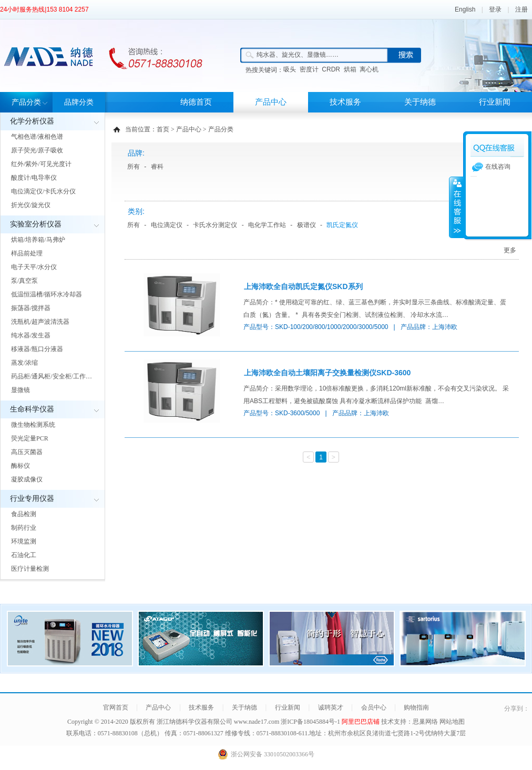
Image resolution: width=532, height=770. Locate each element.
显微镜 (21, 390)
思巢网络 (425, 722)
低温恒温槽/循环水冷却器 (47, 294)
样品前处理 (27, 253)
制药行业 (24, 528)
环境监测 (24, 541)
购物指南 (416, 707)
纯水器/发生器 (31, 335)
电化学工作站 (267, 225)
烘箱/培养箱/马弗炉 (38, 240)
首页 (163, 129)
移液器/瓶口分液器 (37, 349)
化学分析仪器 (32, 121)
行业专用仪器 (32, 499)
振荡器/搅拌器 (31, 308)
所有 (134, 167)
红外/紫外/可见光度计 (41, 164)
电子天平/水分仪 (34, 267)
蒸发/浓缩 (24, 363)
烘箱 (350, 69)
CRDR (331, 69)
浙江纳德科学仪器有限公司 (195, 722)
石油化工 (24, 555)
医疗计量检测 (30, 569)
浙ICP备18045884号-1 (311, 722)
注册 (521, 9)
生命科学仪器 (32, 409)
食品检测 (24, 514)
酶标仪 (21, 466)
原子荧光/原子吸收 (37, 150)
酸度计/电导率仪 (34, 178)
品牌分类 (79, 102)
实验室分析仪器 (36, 224)
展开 (456, 207)
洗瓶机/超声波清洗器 (40, 322)
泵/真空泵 (24, 281)
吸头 (290, 69)
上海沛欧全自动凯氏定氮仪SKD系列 (303, 286)
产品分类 (26, 102)
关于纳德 (420, 102)
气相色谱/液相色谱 (37, 137)
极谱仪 (306, 225)
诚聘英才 (331, 707)
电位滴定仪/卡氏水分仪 (43, 191)
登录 (495, 9)
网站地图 (452, 722)
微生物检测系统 (33, 425)
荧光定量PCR (30, 438)
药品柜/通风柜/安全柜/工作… (52, 376)
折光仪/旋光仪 (31, 205)
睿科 (157, 167)
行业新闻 (495, 102)
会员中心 (374, 707)
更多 (510, 250)
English (465, 9)
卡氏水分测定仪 (215, 225)
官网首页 (116, 707)
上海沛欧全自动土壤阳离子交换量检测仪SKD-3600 (327, 373)
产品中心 (271, 102)
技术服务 (345, 102)
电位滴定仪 (167, 225)
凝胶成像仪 (27, 479)
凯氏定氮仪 (342, 225)
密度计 (309, 69)
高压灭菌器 (27, 452)
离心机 (369, 69)
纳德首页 (196, 102)
